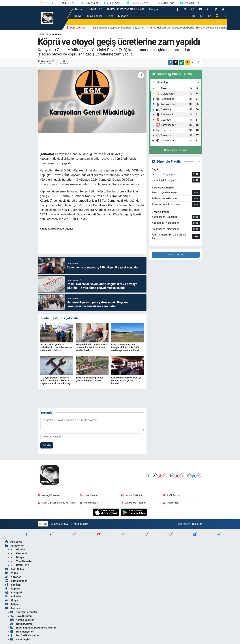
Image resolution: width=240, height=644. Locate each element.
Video (12, 573)
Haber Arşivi (171, 503)
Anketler (13, 596)
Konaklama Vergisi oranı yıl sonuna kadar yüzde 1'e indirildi (126, 381)
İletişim (154, 9)
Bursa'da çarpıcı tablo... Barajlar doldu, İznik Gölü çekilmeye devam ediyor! (125, 347)
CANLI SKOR (176, 255)
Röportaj (13, 589)
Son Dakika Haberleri (134, 503)
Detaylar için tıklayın (176, 150)
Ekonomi (19, 553)
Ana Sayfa (14, 542)
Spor (110, 16)
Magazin (123, 16)
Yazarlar (13, 577)
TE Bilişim (197, 524)
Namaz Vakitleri (132, 495)
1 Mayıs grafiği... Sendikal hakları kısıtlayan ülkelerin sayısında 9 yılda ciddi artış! (55, 381)
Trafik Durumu (172, 495)
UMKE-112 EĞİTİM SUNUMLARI (126, 9)
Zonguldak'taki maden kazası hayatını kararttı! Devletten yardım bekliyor (92, 347)
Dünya (17, 557)
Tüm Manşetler (89, 503)
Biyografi (14, 593)
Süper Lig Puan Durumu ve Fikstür (57, 503)
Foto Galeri (15, 569)
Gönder (47, 445)
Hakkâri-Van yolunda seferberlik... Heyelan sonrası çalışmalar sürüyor (57, 347)
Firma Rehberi (16, 581)
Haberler (43, 34)
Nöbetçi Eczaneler (49, 495)
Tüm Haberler (94, 16)
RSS (43, 524)
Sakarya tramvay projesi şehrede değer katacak (89, 379)
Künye (78, 16)
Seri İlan (13, 585)
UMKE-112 (96, 9)
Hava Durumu (89, 495)
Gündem (79, 9)
